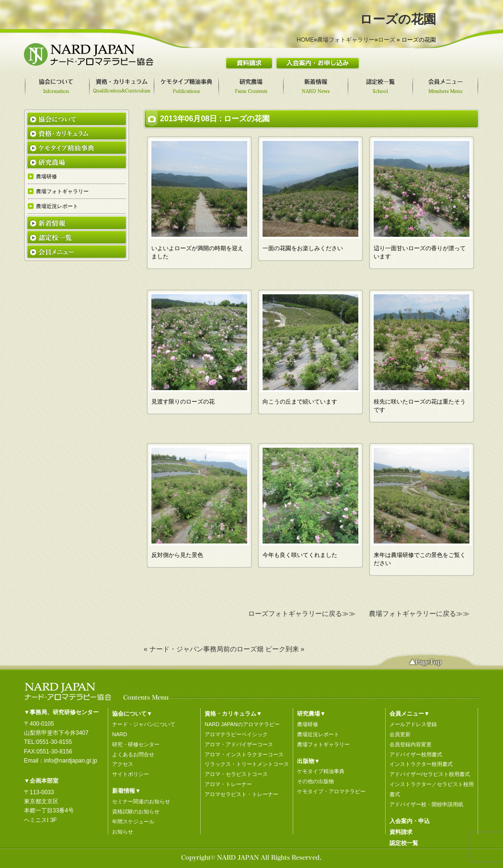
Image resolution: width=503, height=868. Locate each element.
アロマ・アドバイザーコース (239, 744)
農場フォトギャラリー (346, 40)
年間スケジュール (133, 822)
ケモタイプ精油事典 (321, 771)
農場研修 (308, 724)
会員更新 (400, 734)
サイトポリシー (131, 774)
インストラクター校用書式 (421, 764)
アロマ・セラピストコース (236, 774)
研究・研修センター (136, 744)
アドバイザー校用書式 (416, 754)
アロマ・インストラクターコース (244, 754)
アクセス (123, 764)
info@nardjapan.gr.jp (71, 761)
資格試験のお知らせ (136, 811)
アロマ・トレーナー (228, 784)
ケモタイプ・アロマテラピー (331, 791)
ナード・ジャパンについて (144, 724)
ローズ (387, 40)
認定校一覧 (404, 843)
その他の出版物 (315, 781)
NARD (120, 734)
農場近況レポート (318, 734)
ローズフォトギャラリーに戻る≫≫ (302, 613)
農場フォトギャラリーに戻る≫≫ (419, 613)
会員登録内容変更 (411, 744)
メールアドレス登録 (413, 724)
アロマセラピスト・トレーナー (241, 794)
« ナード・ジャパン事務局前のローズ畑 (204, 649)
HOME (305, 40)
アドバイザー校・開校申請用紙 (426, 804)
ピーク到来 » (285, 649)
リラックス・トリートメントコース (247, 764)
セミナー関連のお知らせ (141, 801)
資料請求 (401, 832)
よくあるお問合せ (133, 754)
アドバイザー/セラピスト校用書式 (430, 774)
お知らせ (123, 832)
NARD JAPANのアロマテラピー (242, 724)
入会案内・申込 (410, 821)
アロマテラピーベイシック (236, 734)
